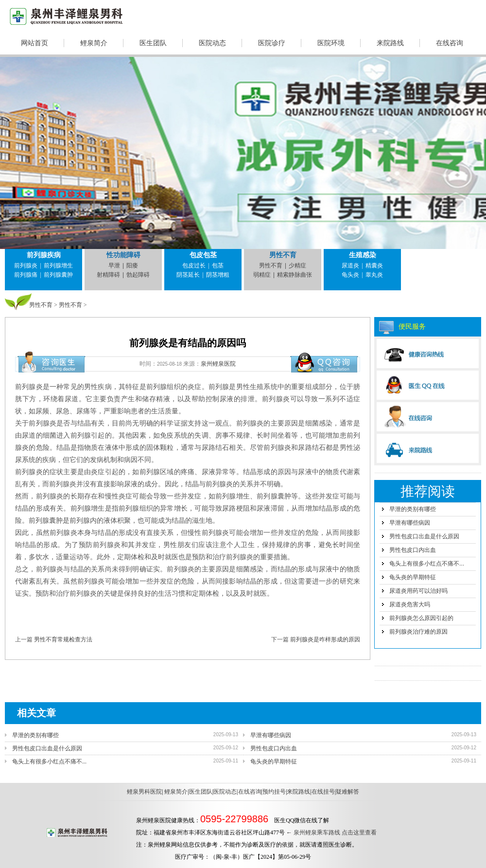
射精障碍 (108, 275)
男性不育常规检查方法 (63, 639)
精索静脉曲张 (295, 275)
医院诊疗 (272, 43)
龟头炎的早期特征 (413, 577)
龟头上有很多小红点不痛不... (427, 564)
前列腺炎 (26, 266)
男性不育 (283, 255)
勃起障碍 (138, 275)
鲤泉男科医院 (144, 792)
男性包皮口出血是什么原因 (424, 536)
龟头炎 (350, 275)
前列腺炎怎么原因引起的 (421, 618)
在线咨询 (450, 43)
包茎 (218, 266)
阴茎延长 (188, 275)
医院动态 (212, 43)
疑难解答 (347, 792)
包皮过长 (194, 266)
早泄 (114, 266)
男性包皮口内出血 (413, 550)
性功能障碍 (123, 255)
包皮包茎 (203, 255)
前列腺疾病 (44, 255)
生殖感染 (363, 255)
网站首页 (35, 43)
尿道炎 (350, 266)
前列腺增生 (58, 266)
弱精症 (262, 275)
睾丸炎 (374, 275)
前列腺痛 (26, 275)
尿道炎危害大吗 (410, 604)
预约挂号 (274, 792)
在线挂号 (323, 792)
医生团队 (153, 43)
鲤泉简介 (94, 43)
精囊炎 (374, 266)
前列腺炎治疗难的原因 (418, 632)
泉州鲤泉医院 (218, 364)
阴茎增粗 (218, 275)
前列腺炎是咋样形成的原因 (325, 639)
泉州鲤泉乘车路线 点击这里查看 (335, 833)
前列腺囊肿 (58, 275)
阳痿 (132, 266)
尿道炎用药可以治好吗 (418, 591)
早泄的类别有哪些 (413, 509)
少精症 (297, 266)
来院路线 (390, 43)
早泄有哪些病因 (410, 523)
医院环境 (331, 43)
